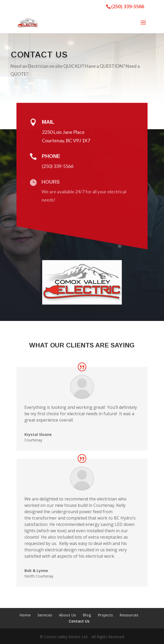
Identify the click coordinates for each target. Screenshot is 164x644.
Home (25, 615)
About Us (67, 615)
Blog (87, 615)
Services (45, 615)
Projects (105, 615)
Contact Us (79, 621)
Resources (129, 615)
